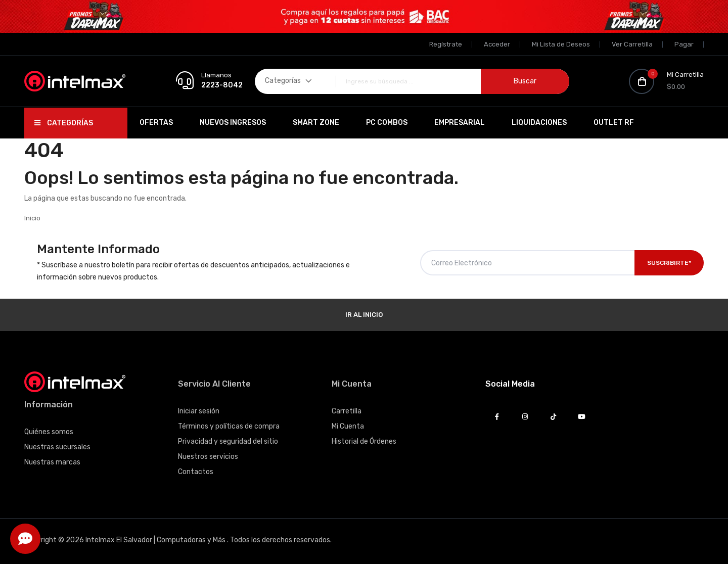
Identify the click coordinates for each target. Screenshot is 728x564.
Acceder (497, 44)
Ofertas (156, 123)
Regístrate (446, 44)
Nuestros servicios (208, 457)
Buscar (525, 81)
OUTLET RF (614, 123)
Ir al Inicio (364, 315)
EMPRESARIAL (460, 123)
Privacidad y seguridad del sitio (228, 441)
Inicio (32, 218)
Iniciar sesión (199, 411)
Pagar (684, 44)
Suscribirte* (669, 263)
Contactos (196, 472)
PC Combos (387, 123)
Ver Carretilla (632, 44)
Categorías (64, 123)
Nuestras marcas (52, 462)
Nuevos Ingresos (233, 123)
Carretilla (347, 411)
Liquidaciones (539, 123)
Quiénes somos (49, 432)
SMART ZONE (316, 123)
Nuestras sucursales (57, 447)
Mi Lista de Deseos (561, 44)
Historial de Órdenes (364, 441)
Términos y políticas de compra (229, 426)
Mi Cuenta (348, 426)
